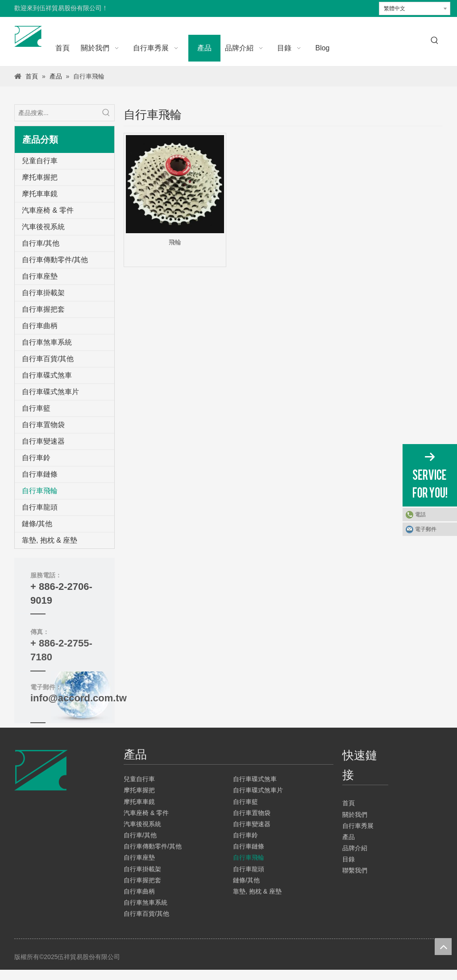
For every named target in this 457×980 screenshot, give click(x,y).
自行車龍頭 (40, 507)
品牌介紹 (355, 848)
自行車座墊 (40, 276)
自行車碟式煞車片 (50, 392)
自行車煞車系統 (47, 342)
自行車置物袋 (43, 425)
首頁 (349, 803)
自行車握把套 (43, 309)
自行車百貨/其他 (48, 359)
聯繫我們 (355, 870)
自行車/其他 (41, 243)
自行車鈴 (36, 458)
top (443, 947)
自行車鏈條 (40, 474)
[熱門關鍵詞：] (435, 41)
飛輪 (175, 242)
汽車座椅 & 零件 (48, 210)
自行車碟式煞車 (47, 375)
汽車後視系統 (43, 227)
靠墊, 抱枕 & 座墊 (50, 540)
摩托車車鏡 (40, 194)
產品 (349, 837)
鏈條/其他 (37, 524)
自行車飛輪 (40, 491)
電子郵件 (426, 529)
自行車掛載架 (43, 293)
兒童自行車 (40, 161)
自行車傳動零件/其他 (55, 260)
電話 (420, 515)
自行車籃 (36, 408)
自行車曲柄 (40, 326)
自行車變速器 (43, 441)
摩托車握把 (40, 177)
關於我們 (355, 815)
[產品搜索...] (56, 113)
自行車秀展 (358, 826)
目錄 (349, 859)
